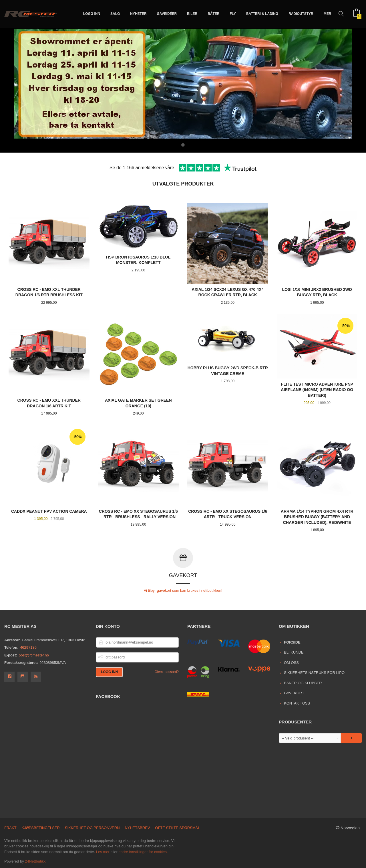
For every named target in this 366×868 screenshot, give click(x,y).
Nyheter (138, 14)
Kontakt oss (297, 703)
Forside (292, 642)
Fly (233, 14)
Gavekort (294, 693)
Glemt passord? (167, 672)
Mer (328, 14)
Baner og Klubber (303, 683)
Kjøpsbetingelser (41, 827)
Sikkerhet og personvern (92, 827)
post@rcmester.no (34, 655)
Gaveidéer (167, 14)
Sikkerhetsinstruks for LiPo (314, 672)
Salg (115, 14)
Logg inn (92, 14)
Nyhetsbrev (137, 827)
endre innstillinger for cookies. (143, 852)
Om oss (291, 662)
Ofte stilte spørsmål (177, 827)
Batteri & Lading (262, 14)
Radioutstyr (301, 14)
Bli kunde (294, 652)
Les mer (103, 852)
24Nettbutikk (35, 861)
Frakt (10, 827)
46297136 (28, 647)
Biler (192, 14)
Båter (213, 14)
